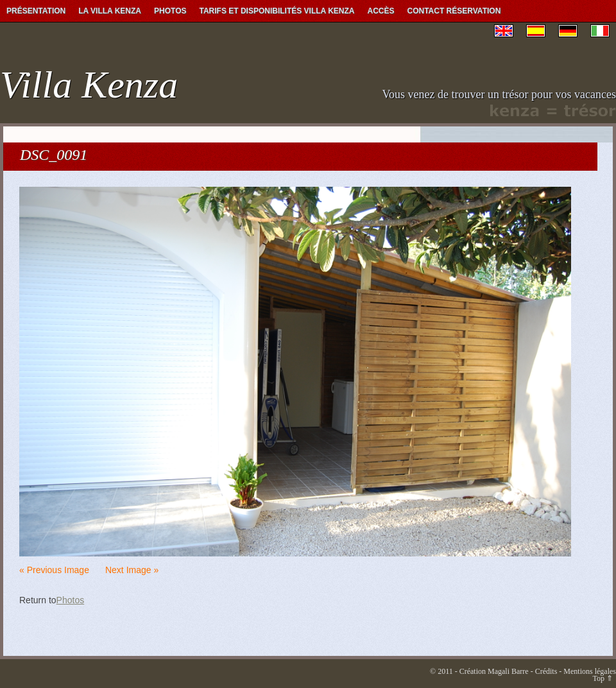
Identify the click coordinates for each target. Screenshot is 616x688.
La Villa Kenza (110, 11)
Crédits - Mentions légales (576, 671)
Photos (170, 11)
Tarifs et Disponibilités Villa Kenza (277, 11)
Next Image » (132, 570)
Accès (381, 11)
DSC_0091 (54, 155)
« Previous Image (54, 570)
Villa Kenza (89, 85)
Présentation (36, 11)
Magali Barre (508, 671)
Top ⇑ (603, 678)
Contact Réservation (454, 11)
